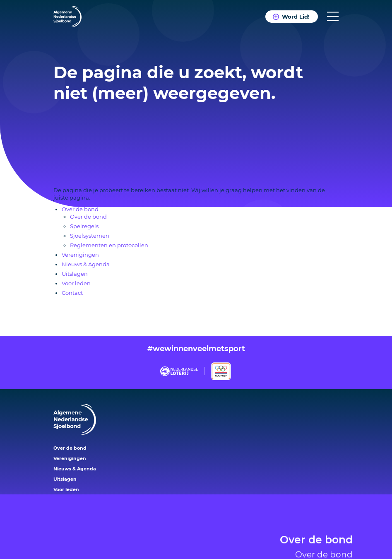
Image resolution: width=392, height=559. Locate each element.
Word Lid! (296, 17)
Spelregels (84, 226)
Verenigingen (80, 255)
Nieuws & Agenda (86, 264)
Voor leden (76, 283)
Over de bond (316, 530)
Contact (72, 293)
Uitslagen (75, 274)
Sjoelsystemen (90, 236)
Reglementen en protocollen (109, 245)
